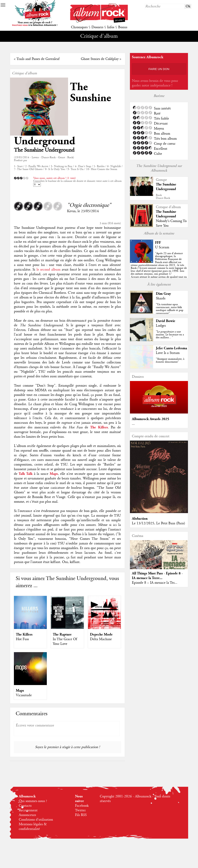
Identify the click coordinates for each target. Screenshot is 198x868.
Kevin (71, 211)
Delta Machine (101, 639)
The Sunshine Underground (166, 187)
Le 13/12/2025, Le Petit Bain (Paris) (158, 523)
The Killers (24, 634)
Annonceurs (27, 815)
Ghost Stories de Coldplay (100, 59)
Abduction (140, 519)
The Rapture (62, 634)
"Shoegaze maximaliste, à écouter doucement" (170, 360)
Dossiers (97, 27)
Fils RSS (81, 815)
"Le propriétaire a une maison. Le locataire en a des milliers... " (170, 335)
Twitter (80, 810)
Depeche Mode (101, 634)
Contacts (25, 806)
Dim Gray (163, 294)
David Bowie (166, 321)
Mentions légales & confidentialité (33, 827)
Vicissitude (24, 695)
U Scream (162, 247)
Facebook (82, 806)
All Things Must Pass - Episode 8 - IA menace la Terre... (157, 576)
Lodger (161, 326)
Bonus (123, 27)
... (133, 424)
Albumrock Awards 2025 (151, 419)
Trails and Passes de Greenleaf (38, 59)
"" (159, 268)
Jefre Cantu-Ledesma (171, 348)
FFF (158, 243)
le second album (49, 270)
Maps (20, 691)
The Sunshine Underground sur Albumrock (159, 168)
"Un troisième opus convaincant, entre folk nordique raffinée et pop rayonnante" (170, 309)
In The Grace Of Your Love (65, 642)
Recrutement (28, 810)
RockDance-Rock (163, 197)
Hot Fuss (22, 639)
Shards (161, 298)
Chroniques (79, 27)
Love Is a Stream (168, 353)
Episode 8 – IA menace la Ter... (155, 583)
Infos (111, 27)
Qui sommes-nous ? (33, 801)
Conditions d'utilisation (36, 820)
